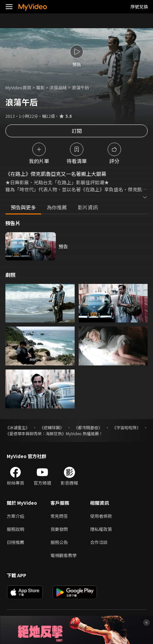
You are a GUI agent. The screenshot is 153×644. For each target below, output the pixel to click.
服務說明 (15, 529)
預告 (63, 246)
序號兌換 (139, 7)
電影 (40, 87)
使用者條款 (101, 516)
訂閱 (77, 131)
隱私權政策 (101, 529)
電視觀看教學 (64, 555)
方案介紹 (15, 516)
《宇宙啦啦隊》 (126, 427)
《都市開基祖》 (88, 427)
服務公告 (59, 542)
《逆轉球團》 (52, 427)
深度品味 (58, 87)
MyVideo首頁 (18, 87)
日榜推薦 (15, 542)
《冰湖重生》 (17, 427)
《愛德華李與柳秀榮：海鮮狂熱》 (36, 433)
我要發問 (59, 529)
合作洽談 (99, 542)
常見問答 (59, 516)
